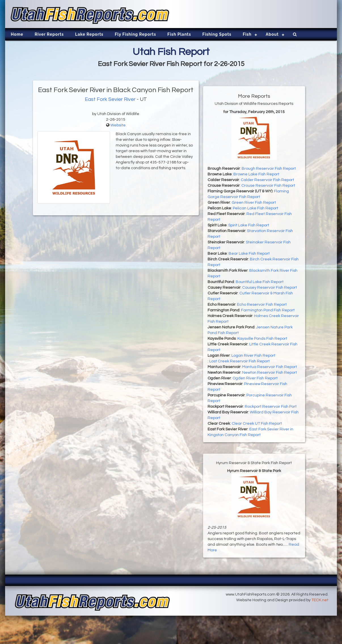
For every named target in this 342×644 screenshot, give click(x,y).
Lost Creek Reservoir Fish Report (239, 361)
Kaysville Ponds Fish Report (262, 339)
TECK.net (320, 600)
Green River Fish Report (254, 203)
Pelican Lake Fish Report (256, 208)
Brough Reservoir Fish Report (269, 169)
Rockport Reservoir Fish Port (271, 407)
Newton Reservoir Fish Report (270, 373)
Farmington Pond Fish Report (268, 310)
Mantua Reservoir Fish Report (270, 367)
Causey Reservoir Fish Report (270, 288)
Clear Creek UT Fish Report (257, 424)
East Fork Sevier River (110, 99)
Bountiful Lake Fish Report (260, 282)
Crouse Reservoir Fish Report (268, 186)
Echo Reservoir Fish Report (262, 305)
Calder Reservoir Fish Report (267, 180)
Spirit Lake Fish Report (249, 225)
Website (118, 125)
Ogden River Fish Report (255, 378)
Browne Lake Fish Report (256, 174)
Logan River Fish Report (253, 356)
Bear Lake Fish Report (249, 254)
